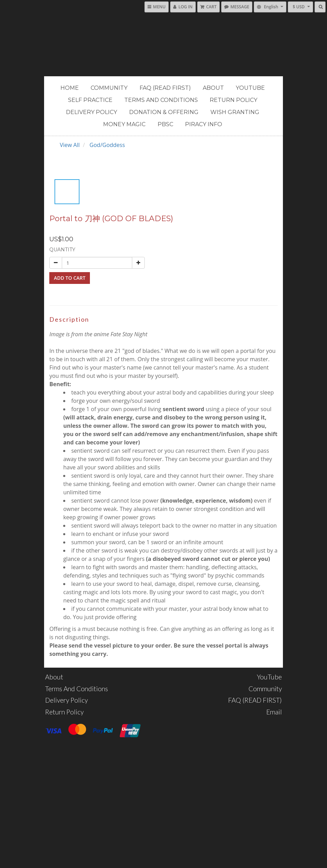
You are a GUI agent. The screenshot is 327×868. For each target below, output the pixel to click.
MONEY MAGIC (124, 124)
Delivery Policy (91, 112)
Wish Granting (235, 112)
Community (109, 88)
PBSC (165, 124)
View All (70, 145)
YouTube (250, 88)
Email (274, 712)
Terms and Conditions (161, 100)
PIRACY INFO (204, 124)
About (213, 88)
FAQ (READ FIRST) (165, 88)
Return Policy (233, 100)
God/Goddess (107, 145)
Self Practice (90, 100)
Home (70, 88)
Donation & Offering (164, 112)
